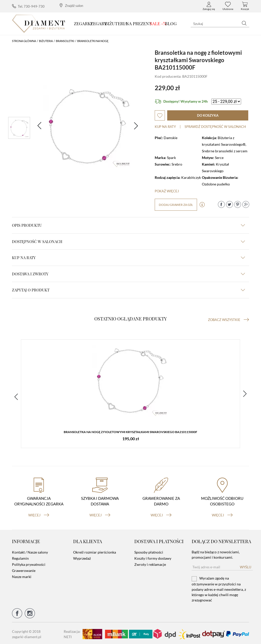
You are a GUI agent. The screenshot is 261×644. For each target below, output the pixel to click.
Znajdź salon (71, 5)
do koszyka (208, 115)
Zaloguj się (209, 6)
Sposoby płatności (149, 551)
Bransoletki (65, 41)
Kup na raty (165, 127)
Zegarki (83, 23)
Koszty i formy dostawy (153, 557)
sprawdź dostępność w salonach (215, 127)
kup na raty (128, 258)
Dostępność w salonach (128, 242)
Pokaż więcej (167, 191)
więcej (39, 513)
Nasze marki (22, 575)
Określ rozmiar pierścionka (95, 551)
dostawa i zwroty (128, 274)
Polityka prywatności (29, 563)
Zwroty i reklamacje (150, 563)
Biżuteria (116, 23)
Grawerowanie (24, 569)
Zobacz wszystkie (229, 320)
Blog (171, 23)
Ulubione (228, 6)
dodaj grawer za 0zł (176, 205)
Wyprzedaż (82, 557)
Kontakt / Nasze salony (30, 551)
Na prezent (139, 23)
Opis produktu (128, 225)
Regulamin (20, 557)
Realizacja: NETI (72, 632)
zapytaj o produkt (128, 290)
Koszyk (245, 6)
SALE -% (158, 23)
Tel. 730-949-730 (28, 6)
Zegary (99, 23)
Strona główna (24, 41)
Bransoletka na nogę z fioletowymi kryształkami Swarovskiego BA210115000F (130, 432)
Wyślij (246, 566)
